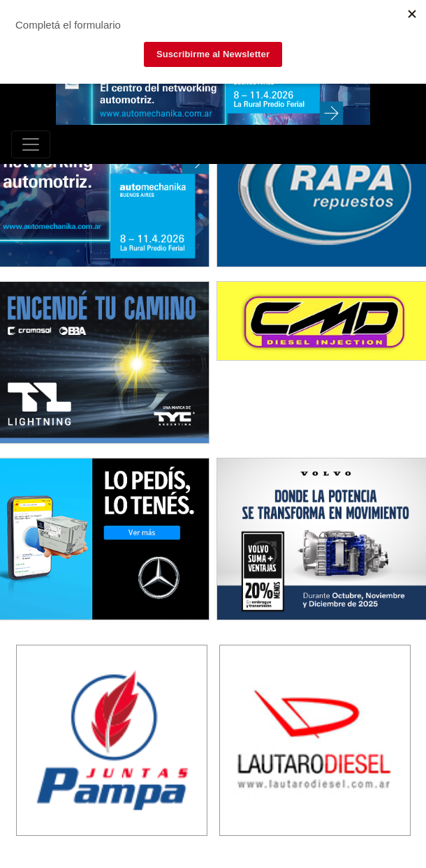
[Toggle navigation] (31, 144)
